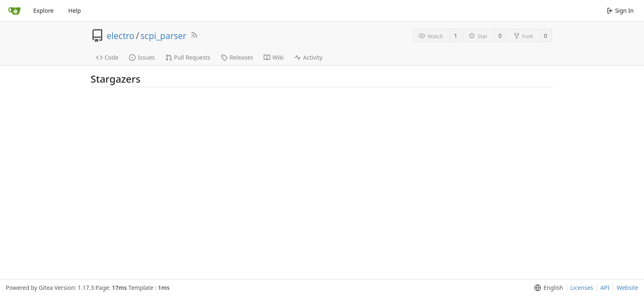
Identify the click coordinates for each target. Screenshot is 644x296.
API (605, 288)
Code (107, 57)
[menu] (547, 288)
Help (75, 10)
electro (121, 36)
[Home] (14, 11)
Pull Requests (188, 57)
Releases (237, 57)
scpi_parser (163, 36)
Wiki (274, 57)
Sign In (620, 10)
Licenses (582, 288)
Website (627, 288)
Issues (142, 57)
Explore (43, 10)
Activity (308, 57)
